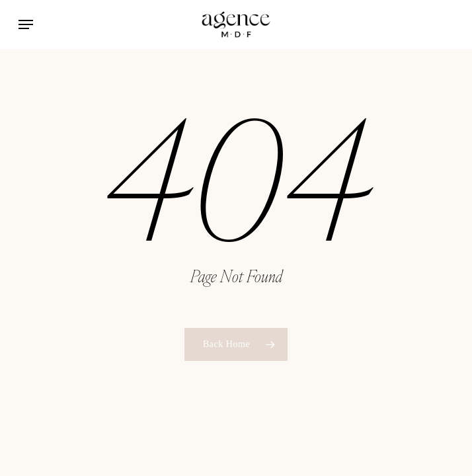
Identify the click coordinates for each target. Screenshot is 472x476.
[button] (26, 24)
